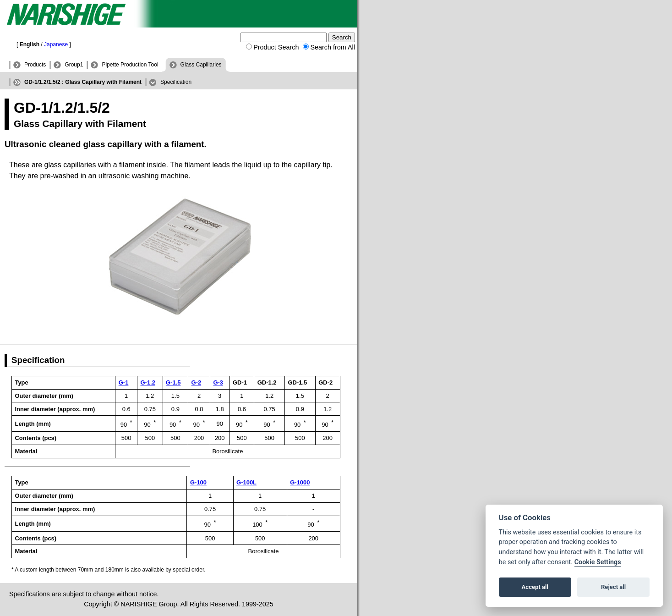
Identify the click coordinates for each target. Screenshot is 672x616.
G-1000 (300, 482)
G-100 (198, 482)
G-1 (124, 382)
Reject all (613, 587)
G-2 (197, 382)
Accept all (535, 587)
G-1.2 (148, 382)
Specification (176, 82)
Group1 (74, 65)
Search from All (333, 47)
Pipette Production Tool (130, 65)
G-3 (218, 382)
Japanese (56, 44)
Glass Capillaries (201, 65)
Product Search (276, 47)
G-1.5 (173, 382)
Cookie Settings (598, 562)
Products (35, 65)
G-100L (246, 482)
